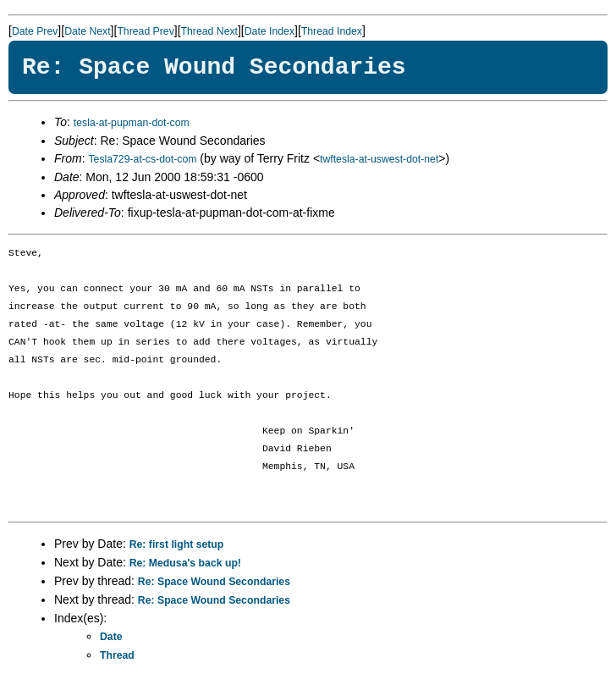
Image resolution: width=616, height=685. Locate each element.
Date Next (87, 31)
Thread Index (332, 31)
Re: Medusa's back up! (185, 563)
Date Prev (35, 31)
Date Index (269, 31)
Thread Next (209, 31)
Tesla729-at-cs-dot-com (142, 159)
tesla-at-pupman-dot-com (132, 123)
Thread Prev (145, 31)
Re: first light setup (177, 544)
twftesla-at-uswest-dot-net (379, 159)
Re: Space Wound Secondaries (214, 582)
